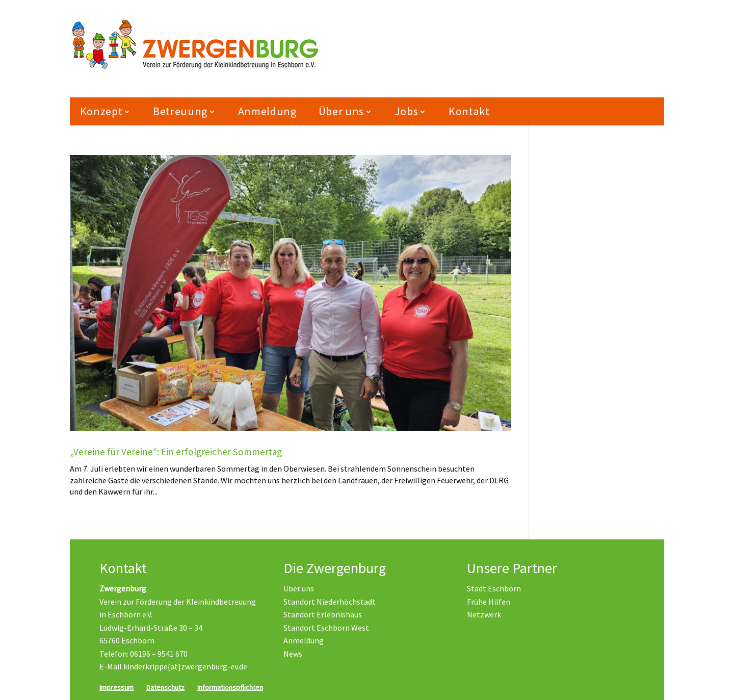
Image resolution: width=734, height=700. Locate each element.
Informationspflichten (230, 687)
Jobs (407, 111)
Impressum (116, 687)
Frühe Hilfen (489, 602)
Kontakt (469, 111)
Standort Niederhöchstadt (330, 602)
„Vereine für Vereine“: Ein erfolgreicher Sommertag (176, 452)
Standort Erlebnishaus (323, 614)
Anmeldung (267, 111)
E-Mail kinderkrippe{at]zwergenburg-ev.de (173, 666)
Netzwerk (484, 614)
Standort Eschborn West (326, 628)
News (293, 654)
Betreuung (180, 111)
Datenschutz (165, 687)
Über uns (341, 111)
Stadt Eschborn (494, 588)
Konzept (101, 111)
